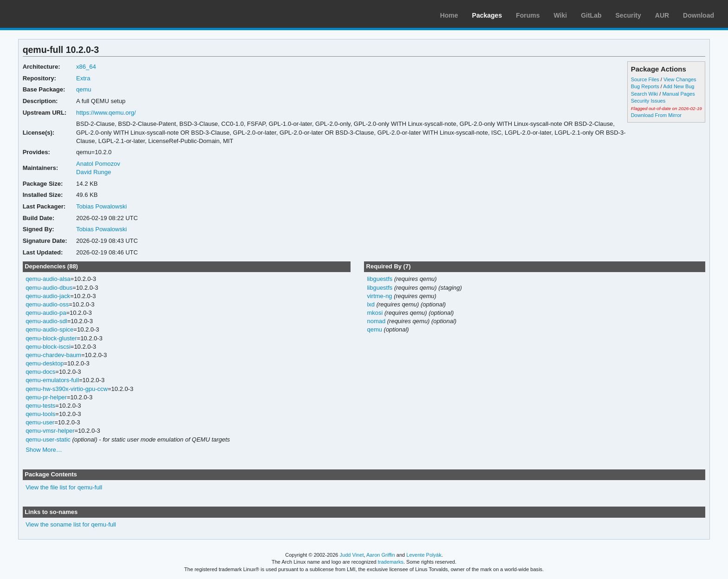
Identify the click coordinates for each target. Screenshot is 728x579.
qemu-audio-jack (48, 296)
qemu (84, 89)
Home (449, 15)
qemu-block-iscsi (48, 347)
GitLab (591, 15)
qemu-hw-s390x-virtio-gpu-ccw (67, 389)
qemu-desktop (45, 363)
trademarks (391, 562)
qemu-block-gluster (51, 338)
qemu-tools (40, 414)
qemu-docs (40, 372)
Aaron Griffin (381, 555)
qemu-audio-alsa (48, 279)
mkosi (375, 313)
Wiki (561, 15)
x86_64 (86, 67)
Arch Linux (51, 14)
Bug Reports (645, 86)
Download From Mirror (656, 115)
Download (699, 15)
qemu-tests (40, 406)
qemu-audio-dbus (49, 288)
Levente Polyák (424, 555)
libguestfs (380, 279)
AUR (662, 15)
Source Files (645, 79)
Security (628, 15)
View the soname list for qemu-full (71, 524)
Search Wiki (645, 94)
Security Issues (648, 101)
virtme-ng (379, 296)
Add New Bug (679, 86)
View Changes (680, 79)
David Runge (94, 172)
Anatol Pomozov (98, 164)
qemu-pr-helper (46, 397)
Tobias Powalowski (101, 206)
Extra (83, 78)
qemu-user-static (48, 439)
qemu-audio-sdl (46, 321)
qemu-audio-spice (49, 329)
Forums (528, 15)
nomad (376, 321)
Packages (487, 15)
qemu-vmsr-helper (50, 431)
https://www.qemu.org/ (106, 113)
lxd (371, 304)
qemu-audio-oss (47, 304)
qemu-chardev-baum (53, 355)
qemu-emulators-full (52, 380)
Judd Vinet (352, 555)
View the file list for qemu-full (64, 487)
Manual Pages (678, 94)
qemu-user (40, 422)
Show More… (44, 450)
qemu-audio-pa (46, 313)
